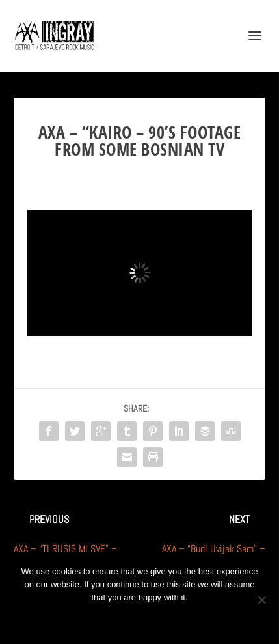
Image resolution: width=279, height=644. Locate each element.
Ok (93, 620)
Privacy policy (157, 620)
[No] (261, 600)
